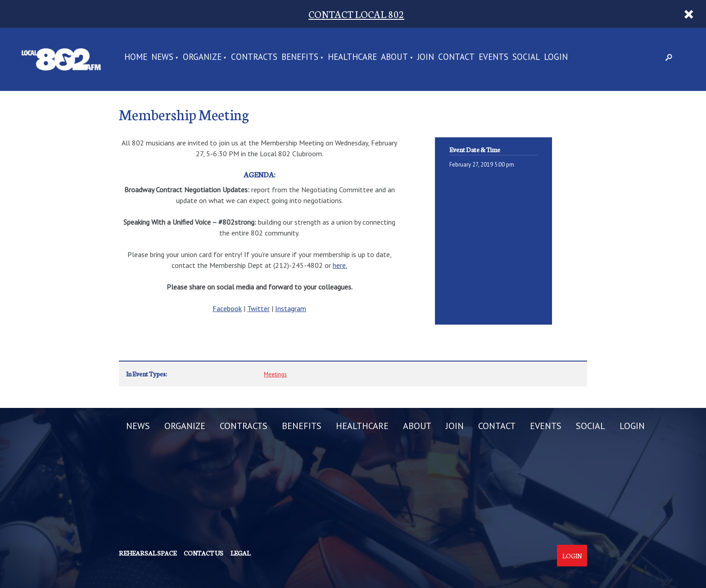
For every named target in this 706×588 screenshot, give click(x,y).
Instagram (291, 308)
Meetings (275, 374)
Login (572, 556)
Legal (240, 553)
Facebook (227, 308)
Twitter (258, 308)
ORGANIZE (202, 57)
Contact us (204, 553)
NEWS (162, 57)
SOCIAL (526, 57)
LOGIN (556, 57)
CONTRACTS (254, 57)
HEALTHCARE (352, 57)
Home (136, 57)
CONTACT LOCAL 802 (356, 14)
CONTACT (456, 57)
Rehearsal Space (148, 553)
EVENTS (493, 57)
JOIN (426, 57)
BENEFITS (300, 57)
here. (340, 265)
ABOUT (394, 57)
